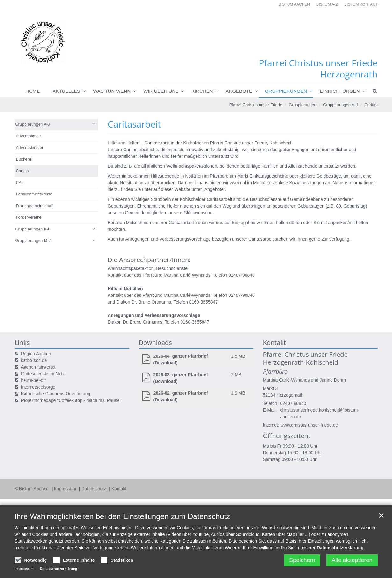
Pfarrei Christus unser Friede (256, 105)
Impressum (66, 489)
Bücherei (24, 159)
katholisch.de (34, 360)
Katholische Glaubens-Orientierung (56, 394)
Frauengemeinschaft (35, 206)
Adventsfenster (30, 147)
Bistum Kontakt (361, 4)
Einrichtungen (340, 91)
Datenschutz (94, 489)
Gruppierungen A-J (340, 105)
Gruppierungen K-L (33, 229)
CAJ (20, 183)
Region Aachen (36, 354)
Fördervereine (29, 217)
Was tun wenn (112, 91)
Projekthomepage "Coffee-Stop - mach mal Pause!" (72, 400)
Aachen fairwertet (38, 367)
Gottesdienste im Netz (43, 374)
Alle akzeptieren (352, 560)
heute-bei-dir (34, 380)
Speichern (302, 560)
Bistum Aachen (294, 4)
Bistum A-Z (327, 4)
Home (33, 91)
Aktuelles (66, 91)
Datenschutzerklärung (340, 548)
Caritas (371, 105)
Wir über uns (161, 91)
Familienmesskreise (34, 194)
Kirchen (202, 91)
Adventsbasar (29, 136)
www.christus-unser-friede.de (309, 425)
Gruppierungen (286, 91)
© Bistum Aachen (32, 489)
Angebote (239, 91)
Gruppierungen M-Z (33, 241)
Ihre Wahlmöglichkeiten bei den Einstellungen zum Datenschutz (122, 516)
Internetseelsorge (38, 387)
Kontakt (119, 489)
